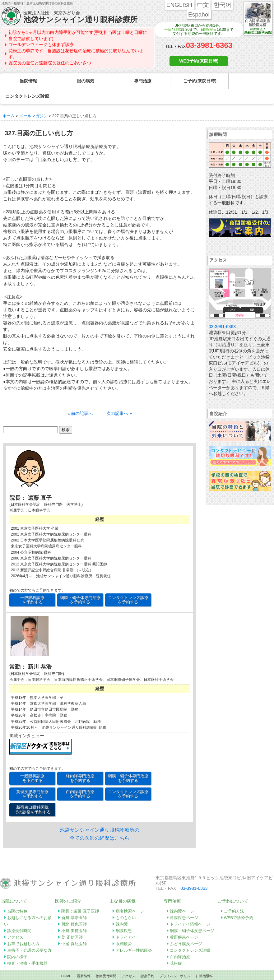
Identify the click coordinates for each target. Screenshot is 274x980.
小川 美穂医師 (74, 915)
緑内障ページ (182, 896)
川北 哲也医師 (74, 909)
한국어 (223, 5)
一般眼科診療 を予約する (32, 585)
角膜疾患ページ (184, 902)
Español (199, 14)
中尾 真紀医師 (74, 929)
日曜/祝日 (209, 30)
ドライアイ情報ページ (190, 909)
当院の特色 (17, 896)
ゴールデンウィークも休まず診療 (41, 44)
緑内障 (122, 909)
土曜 (176, 30)
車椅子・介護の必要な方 (29, 935)
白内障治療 (180, 942)
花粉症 (176, 948)
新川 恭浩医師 (74, 902)
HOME (66, 961)
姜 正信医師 (72, 922)
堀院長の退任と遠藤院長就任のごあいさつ (50, 63)
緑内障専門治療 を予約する (80, 763)
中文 (203, 5)
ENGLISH (179, 5)
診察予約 (147, 961)
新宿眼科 (206, 961)
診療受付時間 (19, 915)
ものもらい (126, 902)
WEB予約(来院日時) (199, 61)
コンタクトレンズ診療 (190, 935)
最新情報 (84, 961)
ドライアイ (126, 922)
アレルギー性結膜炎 (134, 935)
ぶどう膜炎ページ (186, 929)
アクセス (15, 922)
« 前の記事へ (80, 398)
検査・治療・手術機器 (27, 948)
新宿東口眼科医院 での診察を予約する (33, 794)
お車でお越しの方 (23, 929)
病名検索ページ (130, 896)
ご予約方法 (234, 896)
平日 (168, 30)
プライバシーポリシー (177, 961)
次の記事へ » (119, 398)
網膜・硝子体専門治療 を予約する (80, 585)
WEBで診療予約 (239, 902)
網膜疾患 (124, 915)
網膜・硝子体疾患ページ (192, 915)
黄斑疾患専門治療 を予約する (32, 779)
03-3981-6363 (209, 45)
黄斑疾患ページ (184, 922)
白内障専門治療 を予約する (80, 779)
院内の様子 (17, 942)
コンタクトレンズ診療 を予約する (128, 585)
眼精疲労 (124, 929)
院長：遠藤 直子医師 (80, 896)
